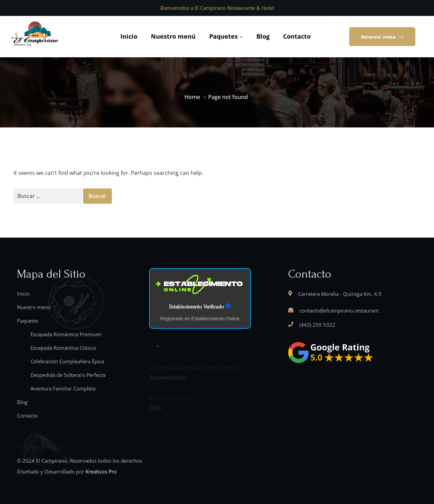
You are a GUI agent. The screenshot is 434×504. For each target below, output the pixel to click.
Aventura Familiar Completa (63, 388)
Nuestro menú (173, 36)
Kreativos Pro (101, 471)
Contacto (297, 36)
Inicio (129, 36)
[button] (382, 37)
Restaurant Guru (171, 398)
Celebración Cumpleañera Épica (67, 361)
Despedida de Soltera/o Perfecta (68, 375)
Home (192, 97)
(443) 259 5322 (317, 325)
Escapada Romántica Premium (66, 334)
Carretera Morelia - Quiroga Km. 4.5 (340, 294)
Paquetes (223, 36)
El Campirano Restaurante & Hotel (193, 368)
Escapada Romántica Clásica (63, 348)
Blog (263, 36)
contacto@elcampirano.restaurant (339, 310)
